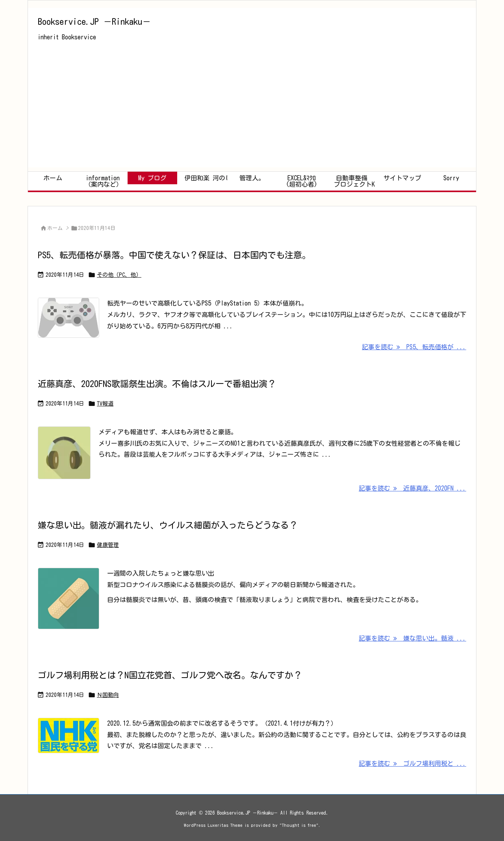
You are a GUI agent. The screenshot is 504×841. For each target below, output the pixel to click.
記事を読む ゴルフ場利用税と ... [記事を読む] (412, 763)
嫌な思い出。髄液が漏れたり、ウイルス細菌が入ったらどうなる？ (168, 525)
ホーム (55, 228)
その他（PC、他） (119, 275)
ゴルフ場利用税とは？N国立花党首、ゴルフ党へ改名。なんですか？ (170, 675)
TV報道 (105, 404)
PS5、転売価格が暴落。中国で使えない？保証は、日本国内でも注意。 (174, 255)
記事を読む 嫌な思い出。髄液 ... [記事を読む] (412, 638)
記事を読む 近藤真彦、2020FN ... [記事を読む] (412, 488)
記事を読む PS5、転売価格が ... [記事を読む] (414, 347)
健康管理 (108, 545)
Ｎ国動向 (108, 695)
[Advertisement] (252, 112)
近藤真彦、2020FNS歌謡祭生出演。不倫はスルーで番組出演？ (157, 384)
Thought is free (299, 825)
